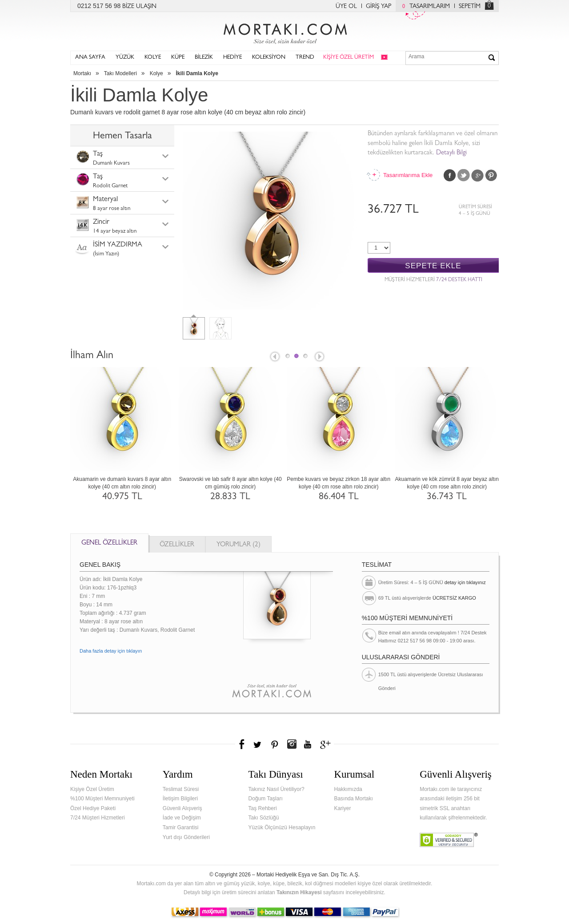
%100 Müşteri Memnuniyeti (102, 799)
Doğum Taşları (266, 799)
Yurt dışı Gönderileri (186, 837)
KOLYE (153, 58)
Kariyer (342, 808)
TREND (305, 58)
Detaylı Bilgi (451, 153)
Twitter (464, 175)
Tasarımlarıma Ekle (408, 175)
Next (320, 357)
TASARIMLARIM (424, 7)
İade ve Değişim (182, 818)
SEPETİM (470, 7)
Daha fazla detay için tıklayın (111, 651)
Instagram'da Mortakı (292, 744)
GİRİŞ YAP (379, 7)
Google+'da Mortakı (327, 744)
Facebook (450, 175)
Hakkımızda (348, 789)
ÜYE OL (346, 7)
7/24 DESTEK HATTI (459, 280)
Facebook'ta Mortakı (242, 744)
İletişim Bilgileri (180, 799)
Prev (274, 357)
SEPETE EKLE (433, 266)
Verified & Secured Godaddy (449, 840)
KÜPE (178, 58)
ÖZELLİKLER (177, 545)
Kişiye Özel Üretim (92, 789)
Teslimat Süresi (181, 789)
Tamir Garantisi (181, 827)
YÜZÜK (125, 58)
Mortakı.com (284, 32)
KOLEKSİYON (269, 58)
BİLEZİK (204, 58)
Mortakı (82, 73)
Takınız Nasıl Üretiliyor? (276, 789)
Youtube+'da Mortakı (308, 744)
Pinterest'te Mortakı (274, 744)
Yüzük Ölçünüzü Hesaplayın (282, 827)
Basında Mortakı (353, 799)
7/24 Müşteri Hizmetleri (98, 818)
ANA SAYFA (90, 58)
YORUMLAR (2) (238, 545)
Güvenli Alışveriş (182, 808)
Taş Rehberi (263, 808)
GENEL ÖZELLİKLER (109, 543)
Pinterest (491, 175)
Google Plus (477, 175)
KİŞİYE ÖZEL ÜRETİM (349, 58)
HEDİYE (232, 58)
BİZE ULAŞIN (139, 7)
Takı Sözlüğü (264, 818)
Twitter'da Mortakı (258, 744)
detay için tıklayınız (465, 582)
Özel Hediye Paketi (93, 808)
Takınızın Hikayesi (299, 892)
